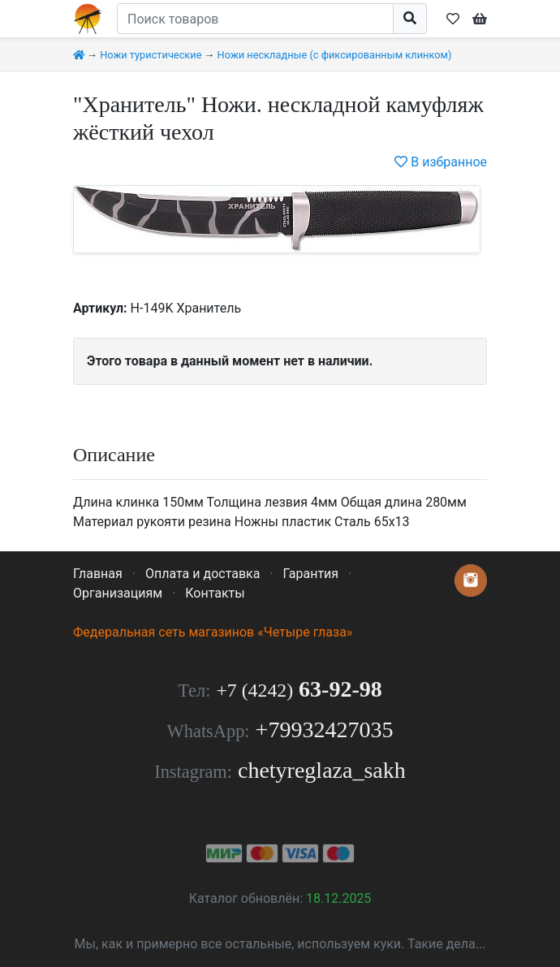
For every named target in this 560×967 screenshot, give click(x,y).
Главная (98, 574)
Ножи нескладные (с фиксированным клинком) (335, 55)
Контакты (215, 593)
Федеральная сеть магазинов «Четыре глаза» (213, 632)
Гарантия (311, 574)
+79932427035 (325, 730)
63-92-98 (299, 689)
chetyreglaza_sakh (322, 770)
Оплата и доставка (202, 574)
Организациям (118, 593)
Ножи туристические (151, 55)
